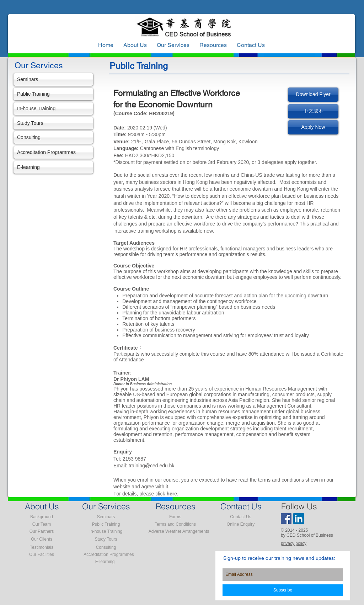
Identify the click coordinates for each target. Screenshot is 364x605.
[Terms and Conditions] (175, 524)
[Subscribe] (283, 590)
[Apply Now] (313, 127)
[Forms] (175, 517)
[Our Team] (42, 524)
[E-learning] (53, 167)
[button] (213, 45)
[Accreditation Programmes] (53, 152)
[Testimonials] (42, 547)
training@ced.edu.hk (152, 466)
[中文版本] (313, 111)
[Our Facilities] (42, 554)
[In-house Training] (53, 109)
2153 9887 (134, 459)
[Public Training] (53, 94)
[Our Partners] (42, 531)
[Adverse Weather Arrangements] (179, 531)
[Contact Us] (241, 517)
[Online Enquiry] (241, 524)
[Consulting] (53, 137)
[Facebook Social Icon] (286, 519)
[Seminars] (53, 79)
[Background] (42, 517)
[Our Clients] (42, 539)
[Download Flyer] (313, 95)
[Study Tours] (53, 123)
